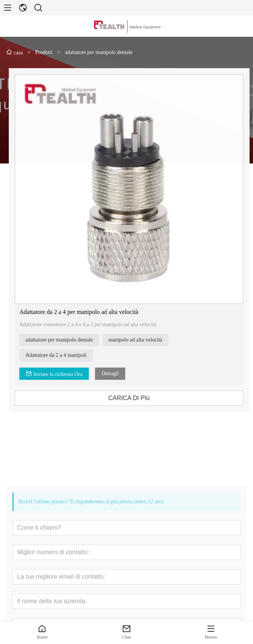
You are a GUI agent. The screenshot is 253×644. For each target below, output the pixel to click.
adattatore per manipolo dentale (66, 340)
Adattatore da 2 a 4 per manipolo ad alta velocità (86, 312)
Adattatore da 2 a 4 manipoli (63, 355)
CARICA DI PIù (136, 398)
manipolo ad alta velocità (142, 340)
